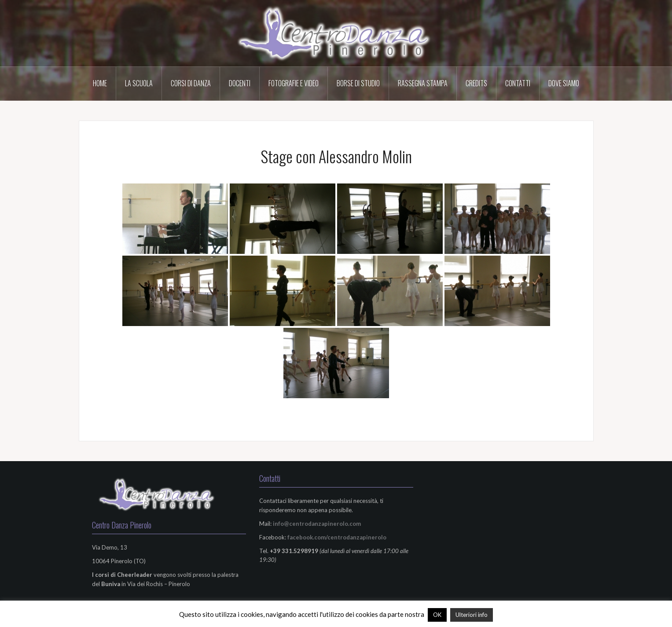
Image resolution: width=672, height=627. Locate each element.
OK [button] (437, 615)
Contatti (518, 83)
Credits (476, 83)
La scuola (139, 83)
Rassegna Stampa (423, 83)
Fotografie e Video (294, 83)
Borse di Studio (358, 83)
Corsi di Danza (191, 83)
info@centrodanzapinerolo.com (317, 524)
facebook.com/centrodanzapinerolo (337, 537)
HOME (100, 83)
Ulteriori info (472, 615)
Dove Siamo (564, 83)
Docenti (240, 83)
